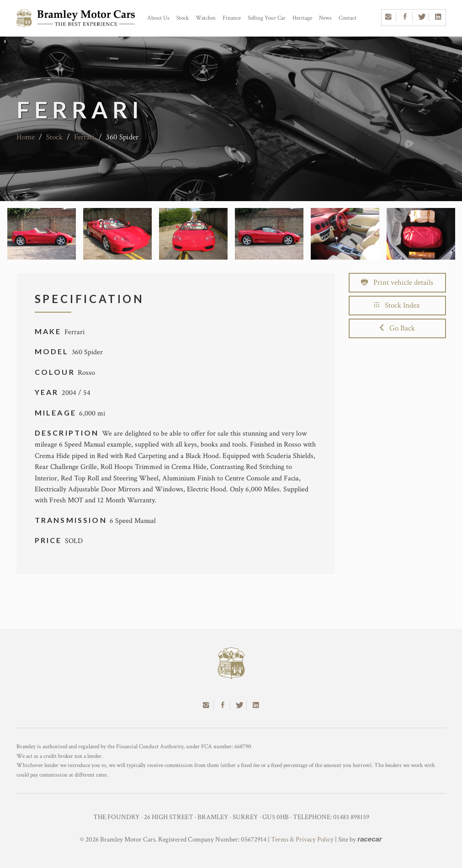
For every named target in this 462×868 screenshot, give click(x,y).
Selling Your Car (267, 18)
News (325, 18)
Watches (206, 18)
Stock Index (397, 305)
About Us (158, 18)
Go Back (397, 328)
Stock (183, 18)
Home (26, 137)
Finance (232, 18)
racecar (369, 839)
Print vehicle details (397, 282)
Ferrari (84, 137)
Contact (348, 18)
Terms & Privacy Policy (302, 839)
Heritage (302, 18)
